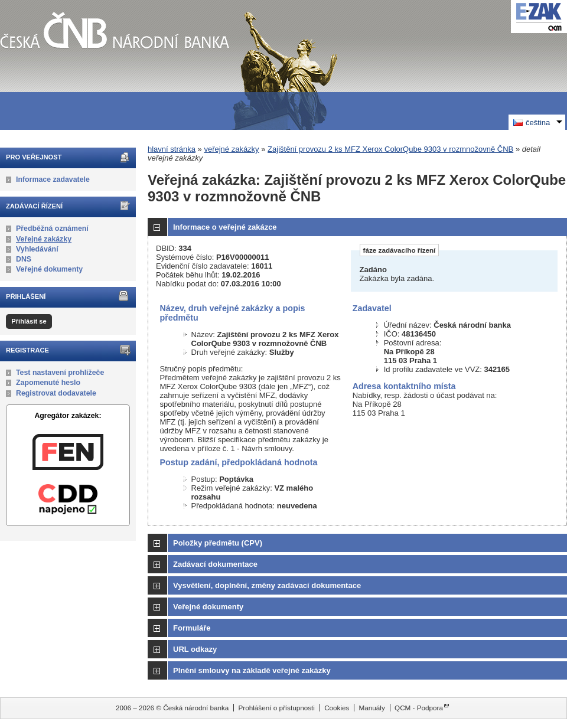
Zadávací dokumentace (215, 564)
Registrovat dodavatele (56, 393)
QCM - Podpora (419, 708)
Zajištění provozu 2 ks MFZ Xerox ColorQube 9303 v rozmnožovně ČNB (390, 149)
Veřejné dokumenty (49, 269)
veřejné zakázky (231, 149)
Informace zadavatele (53, 179)
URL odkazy (195, 649)
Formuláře (192, 628)
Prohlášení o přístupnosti (277, 708)
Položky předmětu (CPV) (218, 543)
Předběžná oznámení (52, 228)
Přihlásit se (29, 321)
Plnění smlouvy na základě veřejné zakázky (252, 670)
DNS (24, 259)
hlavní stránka (172, 149)
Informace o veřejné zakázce (225, 227)
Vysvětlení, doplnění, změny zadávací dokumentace (267, 585)
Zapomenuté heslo (48, 383)
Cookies (337, 708)
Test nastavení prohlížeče (60, 373)
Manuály (372, 708)
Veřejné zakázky (44, 239)
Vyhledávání (37, 249)
